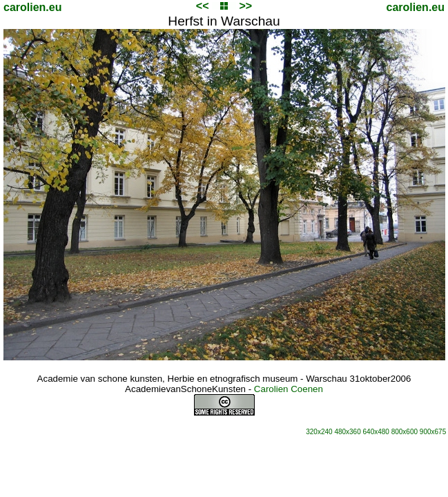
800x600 (405, 432)
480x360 (347, 432)
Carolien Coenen (289, 389)
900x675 (433, 432)
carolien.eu (32, 7)
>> (245, 6)
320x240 (319, 432)
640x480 (376, 432)
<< (203, 6)
